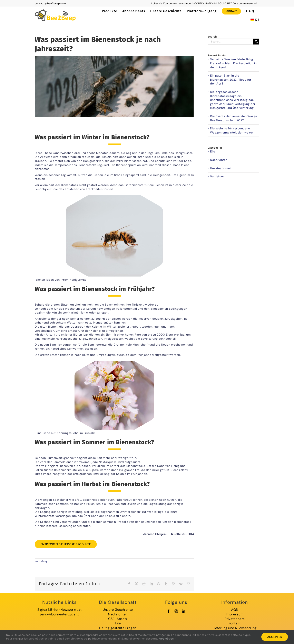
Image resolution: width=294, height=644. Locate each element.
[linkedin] (184, 611)
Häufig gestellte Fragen (118, 628)
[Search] (256, 42)
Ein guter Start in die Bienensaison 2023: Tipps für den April (231, 80)
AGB (235, 610)
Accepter (275, 637)
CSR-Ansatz (118, 619)
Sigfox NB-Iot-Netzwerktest (59, 610)
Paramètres (168, 639)
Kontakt (235, 623)
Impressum (235, 614)
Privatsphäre (235, 619)
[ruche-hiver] (114, 86)
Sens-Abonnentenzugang (60, 614)
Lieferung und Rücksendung (235, 628)
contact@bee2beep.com (50, 3)
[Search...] (231, 42)
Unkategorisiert (221, 168)
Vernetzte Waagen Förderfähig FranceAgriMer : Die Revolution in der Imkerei (233, 63)
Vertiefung (41, 561)
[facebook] (169, 611)
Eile (213, 151)
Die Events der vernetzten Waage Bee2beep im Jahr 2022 (234, 118)
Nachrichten (219, 160)
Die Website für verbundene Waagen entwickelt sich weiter (232, 130)
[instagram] (176, 611)
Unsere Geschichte (118, 610)
